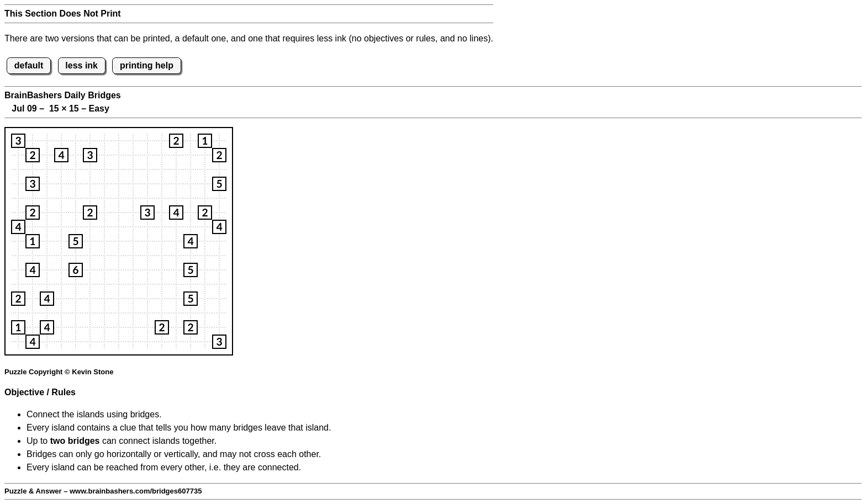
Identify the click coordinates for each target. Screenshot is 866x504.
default (29, 65)
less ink (81, 65)
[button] (18, 141)
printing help (147, 65)
